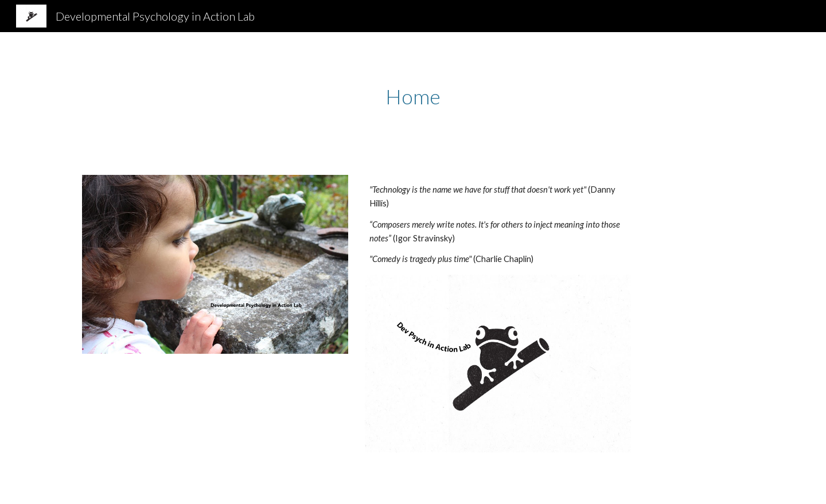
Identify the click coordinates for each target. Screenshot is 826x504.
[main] (413, 97)
